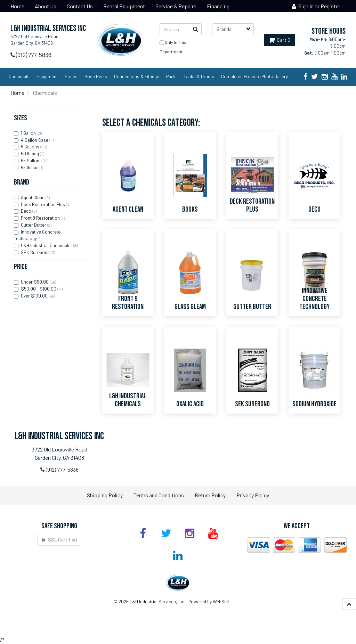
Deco (27, 211)
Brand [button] (22, 182)
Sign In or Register (316, 6)
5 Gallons (31, 147)
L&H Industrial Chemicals (46, 245)
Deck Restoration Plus (43, 204)
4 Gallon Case (35, 140)
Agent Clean (33, 197)
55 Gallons (32, 161)
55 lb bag (30, 168)
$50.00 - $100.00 (39, 289)
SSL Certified (59, 540)
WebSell (221, 601)
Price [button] (21, 267)
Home (17, 93)
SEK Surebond (36, 252)
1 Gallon (29, 133)
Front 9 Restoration (41, 218)
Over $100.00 (35, 296)
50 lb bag (30, 154)
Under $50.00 (35, 282)
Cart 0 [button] (280, 40)
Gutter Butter (34, 225)
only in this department (173, 45)
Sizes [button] (21, 118)
